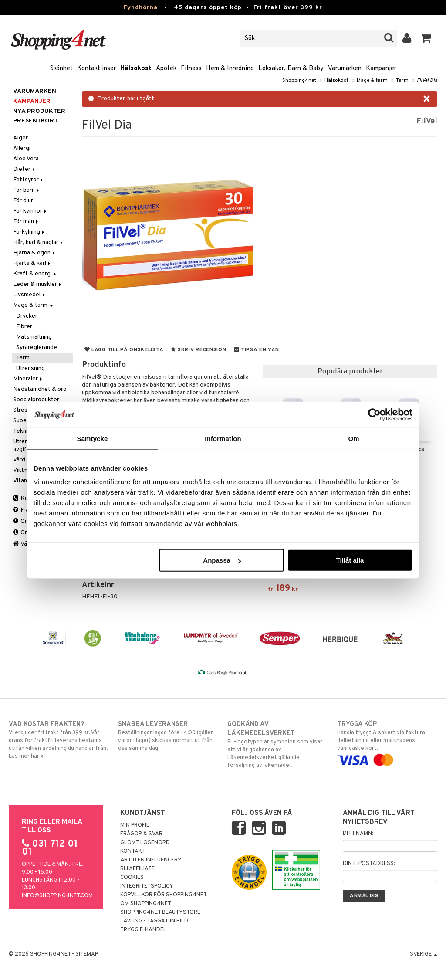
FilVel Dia (427, 81)
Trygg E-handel (143, 930)
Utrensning (30, 368)
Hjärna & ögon (35, 253)
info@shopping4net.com (57, 896)
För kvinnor (30, 211)
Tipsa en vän (257, 350)
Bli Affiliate (137, 869)
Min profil (135, 825)
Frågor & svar (141, 834)
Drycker (27, 316)
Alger (20, 138)
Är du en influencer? (151, 860)
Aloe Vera (26, 159)
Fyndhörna (141, 8)
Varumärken (345, 69)
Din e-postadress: (369, 864)
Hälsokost (136, 69)
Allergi (22, 148)
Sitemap (87, 954)
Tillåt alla (350, 560)
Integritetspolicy (147, 886)
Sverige (424, 954)
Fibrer (24, 327)
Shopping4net (299, 81)
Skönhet (61, 69)
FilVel (427, 121)
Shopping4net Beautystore (160, 912)
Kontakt (133, 851)
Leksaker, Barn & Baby (291, 69)
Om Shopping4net (146, 904)
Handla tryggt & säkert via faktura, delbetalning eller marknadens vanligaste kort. (387, 742)
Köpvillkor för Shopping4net (164, 895)
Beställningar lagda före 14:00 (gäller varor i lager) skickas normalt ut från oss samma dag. (168, 736)
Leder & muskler (38, 284)
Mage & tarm (372, 81)
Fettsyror (29, 180)
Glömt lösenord (145, 843)
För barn (27, 190)
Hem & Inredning (230, 69)
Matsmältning (34, 337)
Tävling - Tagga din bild (154, 921)
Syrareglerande (37, 348)
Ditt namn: (358, 834)
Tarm (402, 81)
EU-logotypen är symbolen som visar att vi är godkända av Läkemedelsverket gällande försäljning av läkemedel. (277, 744)
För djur (23, 201)
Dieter (25, 169)
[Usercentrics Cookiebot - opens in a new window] (374, 414)
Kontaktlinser (96, 69)
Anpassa (222, 560)
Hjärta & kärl (32, 263)
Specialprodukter (36, 400)
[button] (426, 38)
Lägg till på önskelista (124, 350)
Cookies (132, 878)
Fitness (191, 69)
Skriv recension (198, 350)
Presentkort (35, 121)
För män (26, 222)
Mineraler (28, 379)
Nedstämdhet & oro (40, 389)
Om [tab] (353, 438)
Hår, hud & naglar (39, 242)
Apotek (166, 69)
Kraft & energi (35, 274)
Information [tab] (223, 438)
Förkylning (29, 232)
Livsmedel (30, 295)
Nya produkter (39, 111)
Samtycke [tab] (93, 438)
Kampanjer (381, 69)
